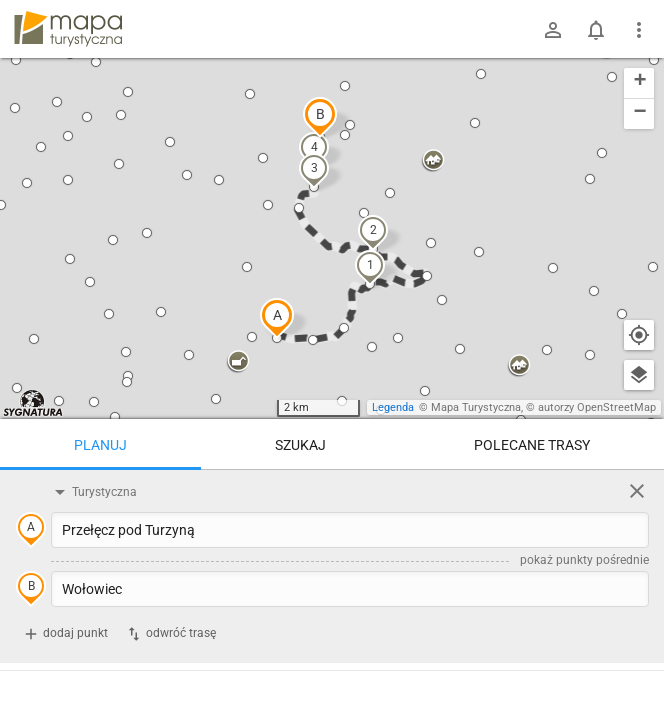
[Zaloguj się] (553, 30)
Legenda (393, 407)
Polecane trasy (532, 445)
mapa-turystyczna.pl (68, 29)
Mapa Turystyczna (476, 407)
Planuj (100, 445)
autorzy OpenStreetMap (597, 407)
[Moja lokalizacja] (639, 335)
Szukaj (300, 445)
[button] (277, 318)
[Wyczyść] (637, 491)
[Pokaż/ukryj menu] (639, 30)
